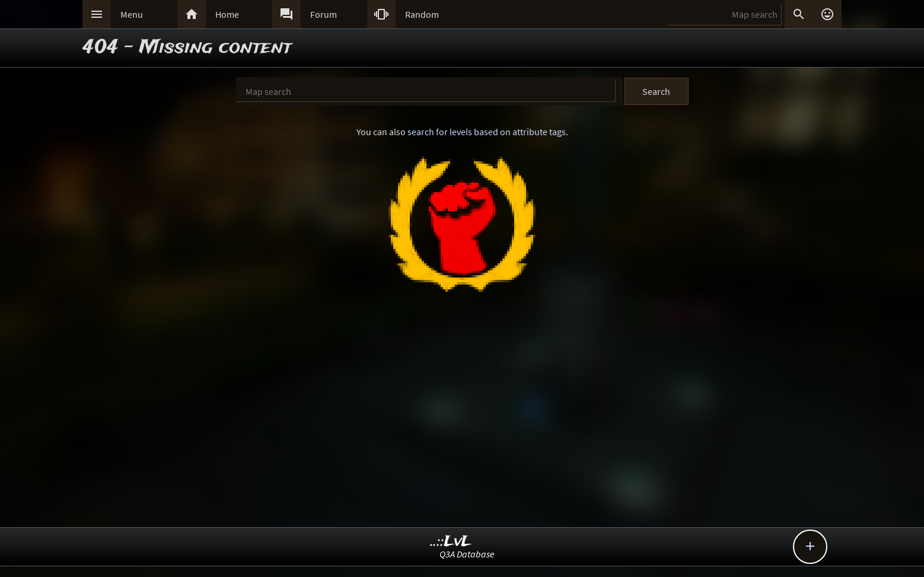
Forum (324, 14)
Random (422, 14)
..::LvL (451, 542)
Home (227, 14)
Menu (132, 14)
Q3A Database (467, 554)
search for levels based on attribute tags (487, 132)
